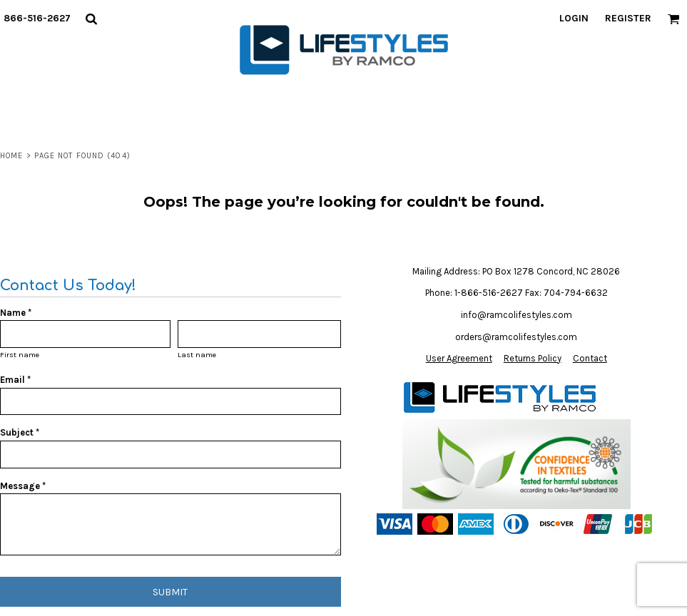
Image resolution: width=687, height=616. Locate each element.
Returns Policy (533, 358)
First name (20, 355)
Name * (16, 313)
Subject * (20, 432)
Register (628, 18)
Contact (590, 358)
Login (574, 18)
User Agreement (459, 358)
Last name (197, 355)
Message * (23, 486)
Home (11, 156)
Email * (15, 380)
